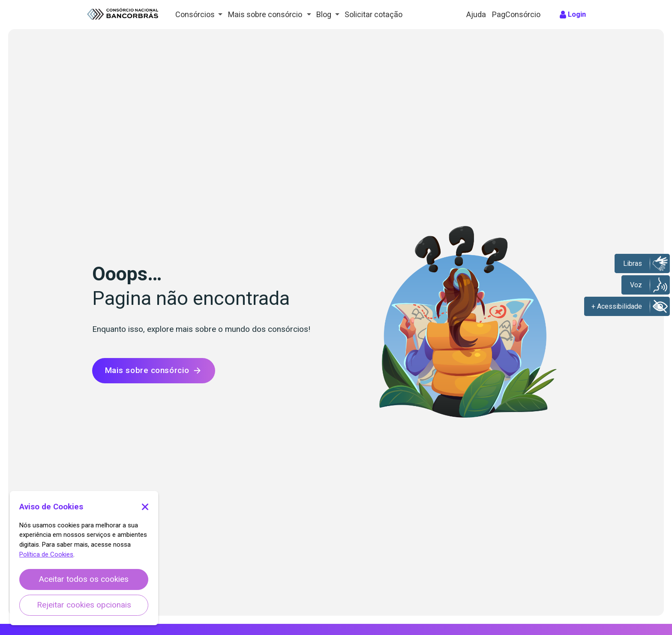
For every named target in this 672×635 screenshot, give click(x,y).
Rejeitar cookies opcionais (84, 605)
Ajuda (477, 14)
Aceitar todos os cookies (84, 579)
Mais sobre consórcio (154, 371)
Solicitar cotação (376, 14)
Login (578, 14)
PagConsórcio (517, 14)
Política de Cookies (46, 554)
